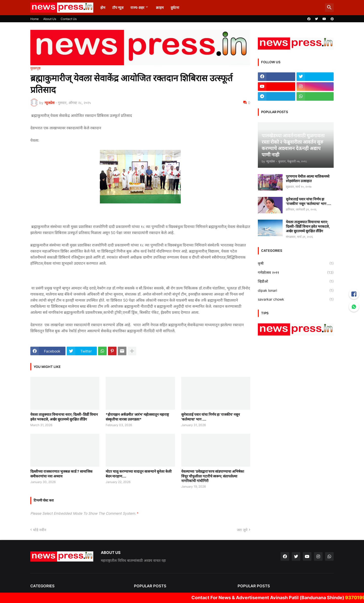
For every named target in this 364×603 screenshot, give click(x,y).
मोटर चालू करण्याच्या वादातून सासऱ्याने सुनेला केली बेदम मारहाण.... (139, 474)
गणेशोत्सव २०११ (296, 273)
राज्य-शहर (137, 7)
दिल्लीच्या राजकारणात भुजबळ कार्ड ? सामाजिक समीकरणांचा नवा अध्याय (61, 474)
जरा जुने (242, 530)
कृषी (296, 263)
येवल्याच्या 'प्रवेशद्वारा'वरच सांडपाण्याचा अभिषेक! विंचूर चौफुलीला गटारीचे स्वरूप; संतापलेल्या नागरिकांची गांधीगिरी (213, 476)
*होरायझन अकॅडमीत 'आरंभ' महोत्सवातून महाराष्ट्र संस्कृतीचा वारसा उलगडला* (137, 417)
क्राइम (160, 7)
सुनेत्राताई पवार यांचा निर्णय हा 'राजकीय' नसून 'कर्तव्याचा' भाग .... (211, 417)
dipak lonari (296, 290)
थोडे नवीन (40, 530)
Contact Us (69, 19)
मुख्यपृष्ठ (35, 68)
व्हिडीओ (296, 281)
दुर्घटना (175, 7)
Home (35, 19)
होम (103, 7)
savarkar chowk (296, 299)
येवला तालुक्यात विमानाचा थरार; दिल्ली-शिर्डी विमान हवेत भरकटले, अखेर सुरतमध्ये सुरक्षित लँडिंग (64, 417)
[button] (329, 8)
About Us (50, 19)
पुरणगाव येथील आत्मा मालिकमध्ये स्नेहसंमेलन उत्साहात (308, 179)
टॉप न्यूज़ (118, 7)
